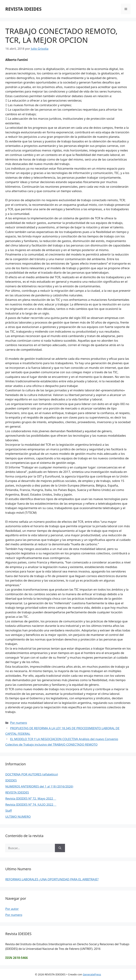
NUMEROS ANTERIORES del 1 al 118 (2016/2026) (39, 786)
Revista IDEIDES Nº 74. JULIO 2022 (31, 804)
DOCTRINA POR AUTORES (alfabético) (32, 774)
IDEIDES (11, 780)
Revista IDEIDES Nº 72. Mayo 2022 (31, 798)
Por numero (19, 723)
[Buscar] (60, 848)
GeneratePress (92, 974)
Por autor (12, 909)
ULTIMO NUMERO (18, 817)
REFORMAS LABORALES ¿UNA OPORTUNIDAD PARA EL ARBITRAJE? (52, 879)
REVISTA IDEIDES (23, 9)
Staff (9, 811)
